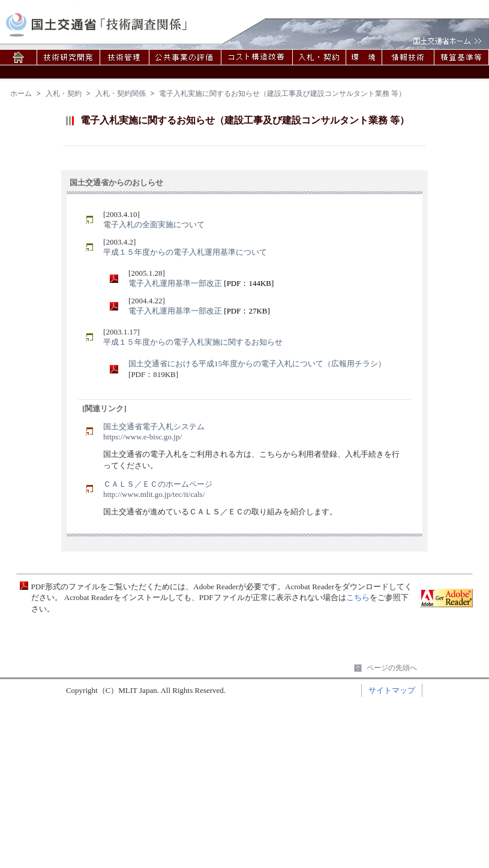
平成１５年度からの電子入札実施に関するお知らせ (193, 342)
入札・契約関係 (121, 94)
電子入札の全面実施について (154, 224)
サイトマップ (392, 690)
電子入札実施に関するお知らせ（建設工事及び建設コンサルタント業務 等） (282, 94)
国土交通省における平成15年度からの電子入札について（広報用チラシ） (257, 364)
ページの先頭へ (392, 668)
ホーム (21, 94)
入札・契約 (64, 94)
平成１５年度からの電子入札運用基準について (185, 252)
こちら (358, 597)
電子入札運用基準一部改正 (175, 283)
